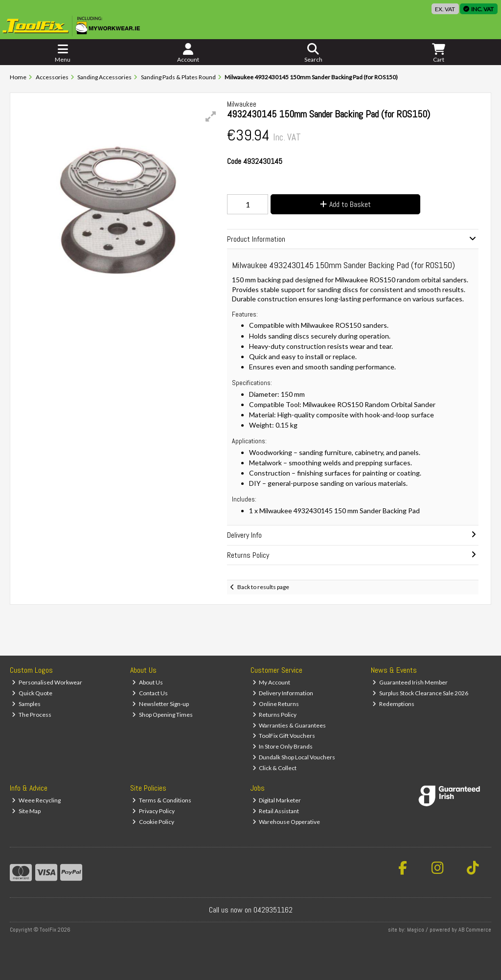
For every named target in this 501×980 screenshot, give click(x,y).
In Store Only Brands (283, 746)
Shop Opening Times (162, 715)
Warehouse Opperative (286, 822)
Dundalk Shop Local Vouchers (294, 757)
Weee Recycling (36, 800)
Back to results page (263, 587)
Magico (416, 930)
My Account (272, 682)
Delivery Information (283, 693)
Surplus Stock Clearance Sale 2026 (420, 693)
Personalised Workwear (47, 682)
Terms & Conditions (162, 800)
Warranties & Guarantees (289, 725)
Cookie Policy (153, 822)
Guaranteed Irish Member (410, 682)
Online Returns (276, 704)
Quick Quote (32, 693)
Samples (26, 704)
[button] (211, 116)
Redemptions (393, 704)
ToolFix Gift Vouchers (284, 736)
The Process (32, 715)
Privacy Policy (153, 811)
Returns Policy (275, 715)
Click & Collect (275, 768)
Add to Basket (345, 204)
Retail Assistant (276, 811)
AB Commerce (475, 930)
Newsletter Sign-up (160, 704)
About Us (148, 682)
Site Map (26, 811)
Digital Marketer (277, 800)
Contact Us (150, 693)
